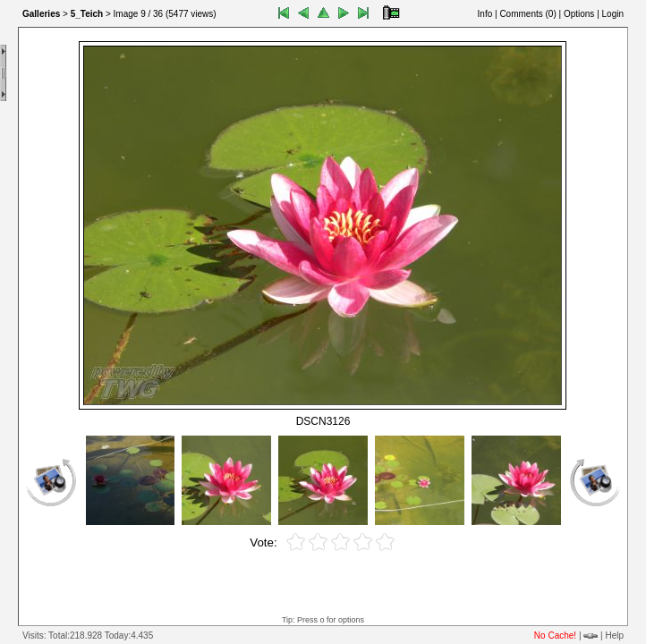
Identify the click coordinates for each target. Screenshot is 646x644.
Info (485, 14)
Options (579, 14)
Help (614, 636)
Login (613, 14)
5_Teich (87, 14)
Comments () (527, 14)
